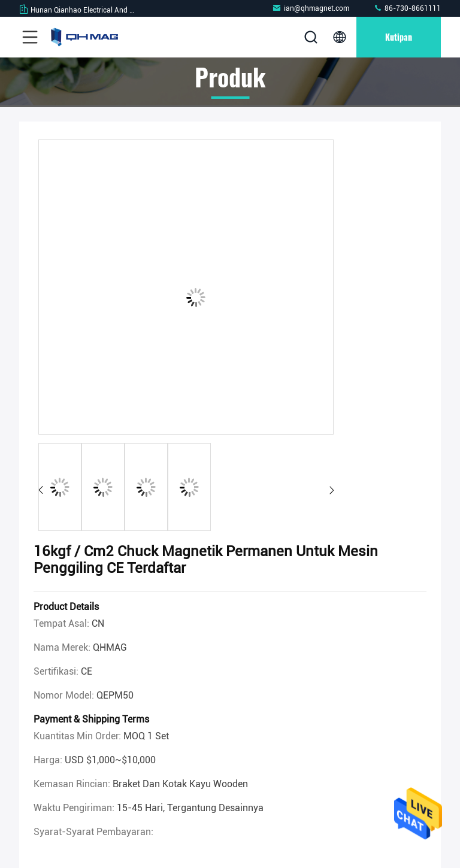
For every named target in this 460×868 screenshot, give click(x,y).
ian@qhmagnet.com (311, 8)
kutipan (399, 37)
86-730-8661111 (407, 8)
